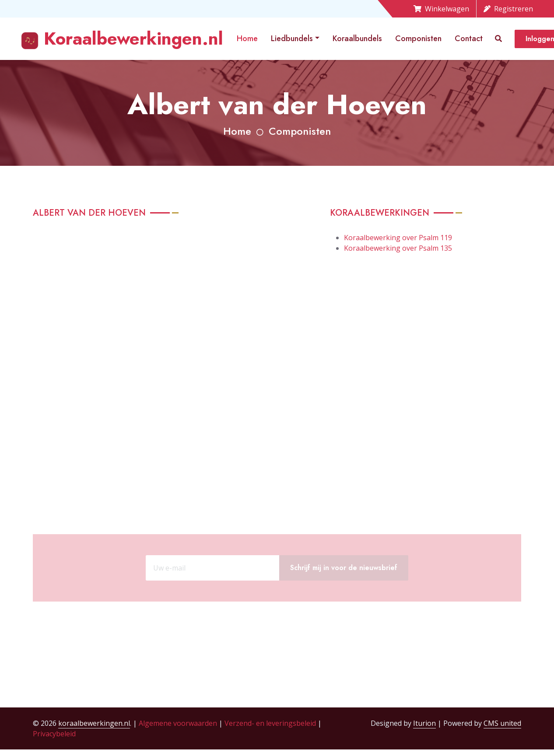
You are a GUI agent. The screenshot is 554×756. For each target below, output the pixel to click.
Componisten (418, 38)
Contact (469, 38)
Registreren (508, 9)
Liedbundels (292, 38)
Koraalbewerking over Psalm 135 (398, 248)
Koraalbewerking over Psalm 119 (398, 238)
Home (247, 38)
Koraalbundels (357, 38)
